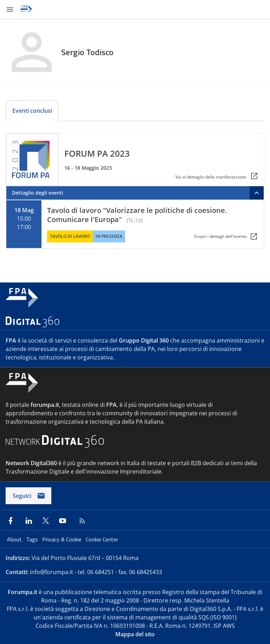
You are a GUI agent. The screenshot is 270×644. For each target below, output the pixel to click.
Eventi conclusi (32, 111)
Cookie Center (102, 539)
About (15, 539)
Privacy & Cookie (63, 539)
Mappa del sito (135, 634)
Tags (33, 539)
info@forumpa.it (52, 572)
